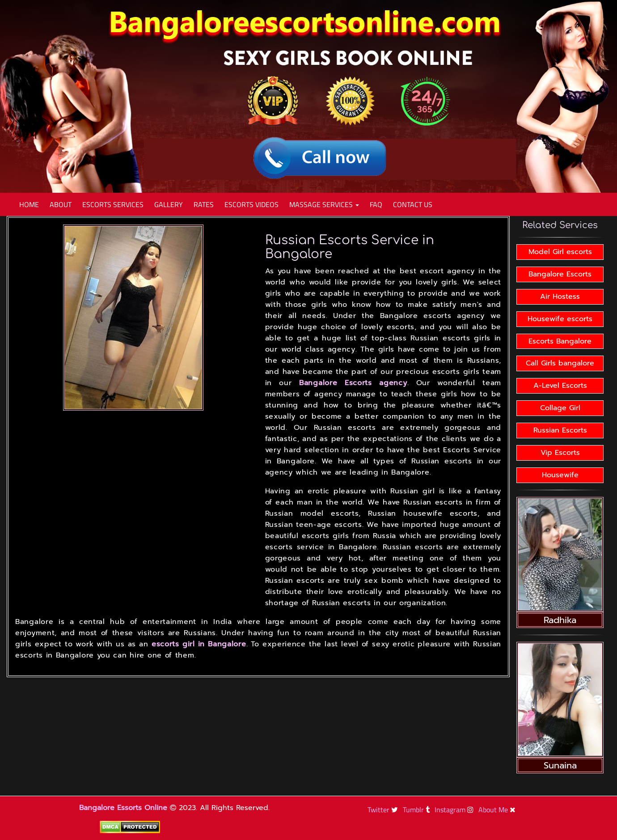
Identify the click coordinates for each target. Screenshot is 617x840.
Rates (204, 204)
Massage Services (324, 204)
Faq (376, 204)
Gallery (169, 204)
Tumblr (417, 810)
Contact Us (413, 204)
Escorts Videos (251, 204)
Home (29, 204)
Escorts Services (113, 204)
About (61, 204)
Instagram (455, 810)
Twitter (384, 810)
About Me (498, 810)
